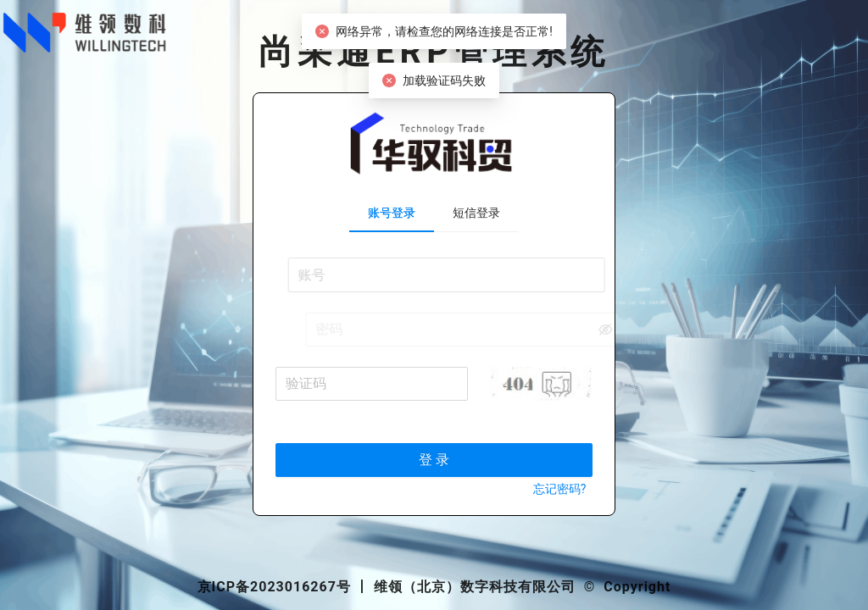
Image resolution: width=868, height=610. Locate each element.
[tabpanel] (434, 386)
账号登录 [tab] (392, 213)
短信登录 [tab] (476, 213)
